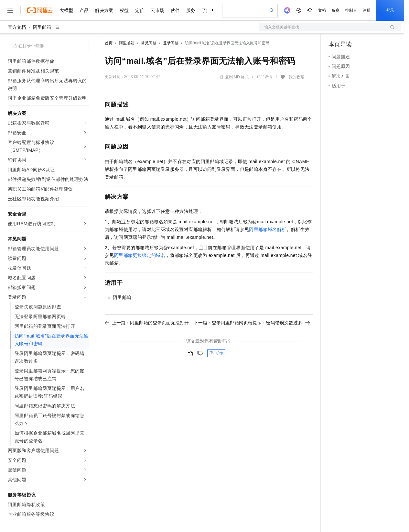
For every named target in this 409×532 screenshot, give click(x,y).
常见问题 (149, 43)
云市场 (157, 10)
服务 (191, 10)
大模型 (66, 10)
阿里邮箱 (42, 27)
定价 (140, 10)
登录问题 (171, 43)
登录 (390, 10)
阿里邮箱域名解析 (268, 229)
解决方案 (104, 10)
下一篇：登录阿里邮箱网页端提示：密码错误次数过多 (252, 323)
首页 (109, 43)
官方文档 (17, 27)
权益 (124, 10)
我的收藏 (296, 77)
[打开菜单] (10, 10)
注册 (367, 10)
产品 (84, 10)
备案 (336, 10)
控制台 (351, 10)
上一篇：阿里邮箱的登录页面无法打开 (147, 323)
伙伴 (175, 10)
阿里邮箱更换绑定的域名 (140, 255)
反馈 (216, 353)
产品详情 (264, 77)
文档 (322, 10)
